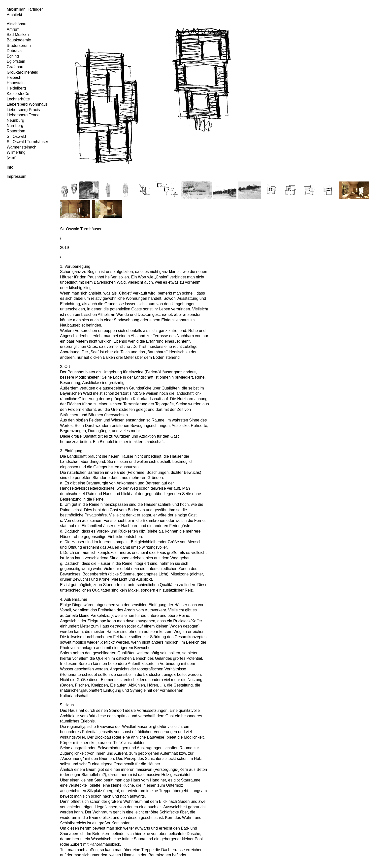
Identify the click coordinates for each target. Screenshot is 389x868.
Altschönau (16, 24)
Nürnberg (15, 126)
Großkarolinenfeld (22, 72)
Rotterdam (16, 131)
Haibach (14, 77)
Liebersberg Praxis (23, 110)
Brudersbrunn (19, 45)
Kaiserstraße (18, 94)
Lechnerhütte (18, 99)
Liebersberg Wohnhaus (27, 104)
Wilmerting (16, 152)
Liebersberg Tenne (23, 115)
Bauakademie (19, 40)
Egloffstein (16, 61)
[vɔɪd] (12, 158)
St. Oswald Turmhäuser (27, 142)
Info (10, 167)
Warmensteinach (21, 147)
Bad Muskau (18, 35)
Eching (13, 56)
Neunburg (15, 120)
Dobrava (14, 51)
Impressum (16, 176)
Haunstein (16, 83)
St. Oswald (16, 136)
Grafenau (15, 67)
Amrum (13, 29)
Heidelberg (16, 88)
